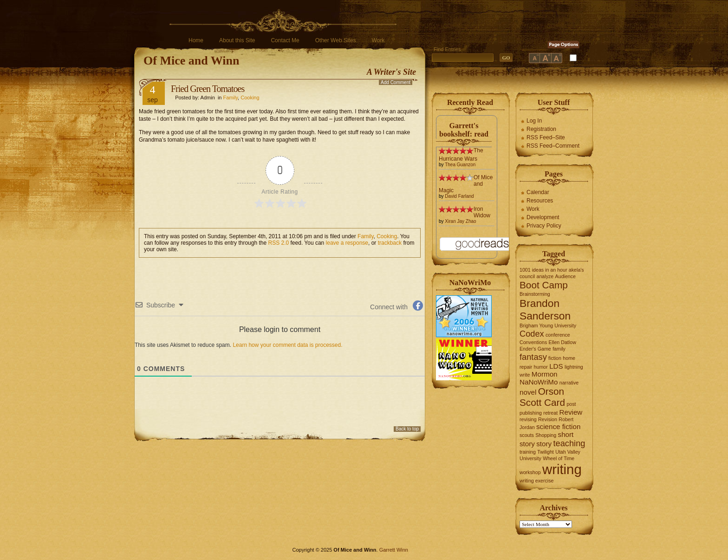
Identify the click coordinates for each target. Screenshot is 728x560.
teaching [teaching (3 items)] (569, 443)
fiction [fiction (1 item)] (555, 358)
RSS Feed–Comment (553, 146)
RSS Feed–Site (546, 137)
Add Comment (396, 82)
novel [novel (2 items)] (528, 392)
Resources (540, 201)
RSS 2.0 (279, 243)
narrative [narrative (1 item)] (569, 383)
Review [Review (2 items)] (571, 412)
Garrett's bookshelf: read (464, 130)
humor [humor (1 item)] (541, 367)
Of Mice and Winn (191, 61)
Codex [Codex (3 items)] (532, 334)
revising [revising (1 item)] (528, 419)
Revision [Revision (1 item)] (548, 419)
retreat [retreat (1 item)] (550, 413)
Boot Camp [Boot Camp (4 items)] (544, 285)
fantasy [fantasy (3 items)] (533, 357)
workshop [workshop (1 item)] (530, 472)
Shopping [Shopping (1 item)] (546, 435)
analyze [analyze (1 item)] (545, 276)
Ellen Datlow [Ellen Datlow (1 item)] (562, 342)
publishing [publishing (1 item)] (531, 413)
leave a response (347, 243)
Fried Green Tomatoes (208, 89)
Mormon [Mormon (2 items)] (545, 374)
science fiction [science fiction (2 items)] (558, 427)
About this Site (237, 40)
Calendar (538, 192)
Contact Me (285, 40)
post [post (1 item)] (571, 404)
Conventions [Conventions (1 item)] (533, 342)
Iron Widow (482, 212)
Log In (534, 121)
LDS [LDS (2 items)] (556, 366)
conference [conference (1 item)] (558, 335)
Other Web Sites (336, 40)
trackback (390, 243)
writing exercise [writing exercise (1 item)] (536, 481)
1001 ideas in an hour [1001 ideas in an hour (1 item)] (543, 270)
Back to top (407, 429)
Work (378, 40)
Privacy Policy (544, 226)
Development (543, 217)
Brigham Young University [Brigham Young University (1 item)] (548, 326)
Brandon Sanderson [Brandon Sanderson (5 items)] (545, 309)
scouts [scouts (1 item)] (527, 435)
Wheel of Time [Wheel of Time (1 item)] (559, 458)
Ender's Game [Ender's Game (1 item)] (535, 349)
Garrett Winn (394, 550)
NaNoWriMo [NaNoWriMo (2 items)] (539, 382)
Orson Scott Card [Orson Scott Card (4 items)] (542, 397)
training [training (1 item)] (528, 452)
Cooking (250, 98)
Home (196, 40)
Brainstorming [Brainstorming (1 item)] (535, 294)
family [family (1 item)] (559, 349)
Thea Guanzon (460, 165)
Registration (541, 129)
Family (231, 98)
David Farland (459, 196)
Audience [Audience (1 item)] (565, 276)
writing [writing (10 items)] (562, 469)
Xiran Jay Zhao (460, 221)
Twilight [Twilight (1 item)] (546, 452)
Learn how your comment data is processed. (287, 345)
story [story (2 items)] (544, 444)
